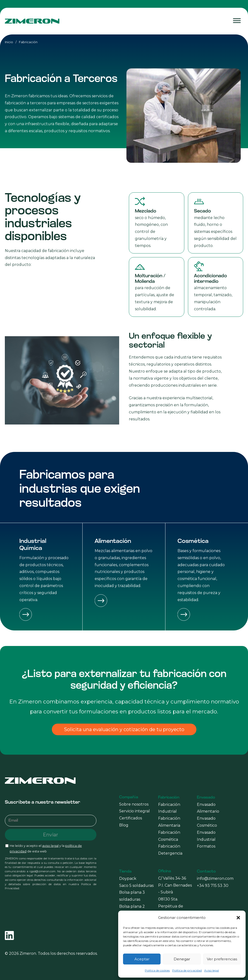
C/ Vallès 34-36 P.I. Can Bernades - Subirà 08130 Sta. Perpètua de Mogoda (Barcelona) (175, 899)
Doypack (128, 878)
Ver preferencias (222, 959)
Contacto (206, 872)
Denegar (182, 959)
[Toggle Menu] (237, 21)
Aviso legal (212, 970)
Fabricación (169, 798)
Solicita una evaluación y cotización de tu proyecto (124, 729)
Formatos (206, 846)
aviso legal (50, 846)
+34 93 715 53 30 (213, 886)
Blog (124, 825)
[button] (238, 918)
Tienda (125, 872)
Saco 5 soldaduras (136, 886)
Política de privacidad (187, 970)
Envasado (206, 798)
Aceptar (142, 959)
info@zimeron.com (215, 878)
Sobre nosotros (134, 804)
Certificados (131, 818)
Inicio (9, 42)
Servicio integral (135, 811)
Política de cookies (157, 970)
